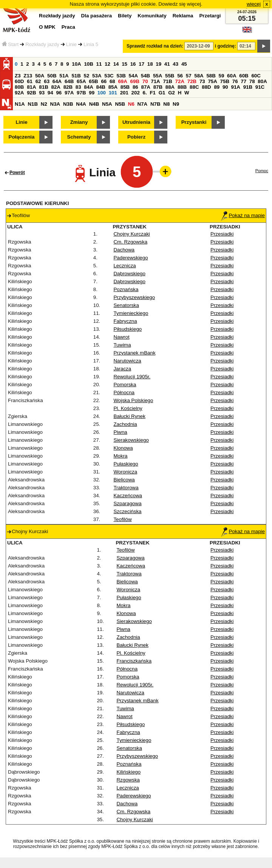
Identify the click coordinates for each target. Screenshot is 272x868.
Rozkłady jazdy (42, 44)
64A (57, 81)
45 (184, 64)
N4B (94, 104)
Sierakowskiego (131, 440)
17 (141, 64)
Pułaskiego (126, 464)
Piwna (120, 432)
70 (145, 81)
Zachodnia (125, 424)
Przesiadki (222, 234)
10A (76, 64)
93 (42, 93)
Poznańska (126, 289)
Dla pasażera (97, 16)
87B (158, 87)
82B (68, 87)
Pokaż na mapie (243, 215)
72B (192, 81)
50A (40, 76)
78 (252, 81)
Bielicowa (124, 480)
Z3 (18, 76)
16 (133, 64)
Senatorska (126, 305)
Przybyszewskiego (134, 297)
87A (145, 87)
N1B (33, 104)
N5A (107, 104)
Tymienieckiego (131, 313)
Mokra (120, 456)
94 (50, 93)
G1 (162, 93)
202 (136, 93)
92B (31, 93)
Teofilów (122, 519)
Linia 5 (91, 44)
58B (211, 76)
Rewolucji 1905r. (132, 377)
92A (19, 93)
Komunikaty (152, 16)
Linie (71, 44)
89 (217, 87)
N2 (44, 104)
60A (232, 76)
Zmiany (79, 122)
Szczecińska (127, 511)
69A (122, 81)
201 (124, 93)
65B (93, 81)
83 (78, 87)
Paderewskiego (131, 258)
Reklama (183, 16)
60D (19, 81)
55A (158, 76)
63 (47, 81)
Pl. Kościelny (128, 408)
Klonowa (123, 448)
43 (175, 64)
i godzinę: (226, 46)
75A (212, 81)
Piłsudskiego (127, 329)
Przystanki (194, 122)
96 (59, 93)
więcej (254, 4)
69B (135, 81)
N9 (176, 104)
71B (167, 81)
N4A (81, 104)
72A (180, 81)
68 (112, 81)
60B (244, 76)
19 (158, 64)
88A (170, 87)
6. (145, 93)
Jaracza (122, 369)
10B (88, 64)
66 (104, 81)
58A (199, 76)
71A (155, 81)
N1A (20, 104)
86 (135, 87)
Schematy (79, 137)
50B (52, 76)
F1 (153, 93)
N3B (68, 104)
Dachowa (124, 250)
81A (31, 87)
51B (76, 76)
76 (235, 81)
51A (64, 76)
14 (116, 64)
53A (97, 76)
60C (256, 76)
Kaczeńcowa (128, 496)
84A (88, 87)
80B (19, 87)
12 (107, 64)
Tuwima (122, 345)
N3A (55, 104)
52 (87, 76)
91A (235, 87)
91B (248, 87)
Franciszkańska (134, 661)
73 (202, 81)
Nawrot (121, 337)
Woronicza (125, 472)
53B (121, 76)
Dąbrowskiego (129, 274)
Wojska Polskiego (133, 400)
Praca (68, 27)
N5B (120, 104)
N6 (131, 104)
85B (125, 87)
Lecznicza (124, 266)
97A (69, 93)
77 (243, 81)
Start (10, 44)
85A (113, 87)
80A (262, 81)
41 (167, 64)
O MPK (47, 27)
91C (260, 87)
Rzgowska (128, 780)
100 (102, 93)
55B (170, 76)
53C (109, 76)
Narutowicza (127, 361)
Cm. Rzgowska (130, 242)
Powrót (17, 173)
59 (222, 76)
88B (182, 87)
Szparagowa (127, 503)
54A (133, 76)
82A (56, 87)
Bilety (125, 16)
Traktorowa (126, 488)
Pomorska (125, 385)
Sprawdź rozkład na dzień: (155, 46)
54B (145, 76)
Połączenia (22, 137)
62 (38, 81)
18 (150, 64)
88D (206, 87)
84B (100, 87)
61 (30, 81)
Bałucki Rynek (129, 416)
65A (81, 81)
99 (92, 93)
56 (180, 76)
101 (113, 93)
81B (43, 87)
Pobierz (136, 137)
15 (124, 64)
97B (81, 93)
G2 (172, 93)
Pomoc (262, 171)
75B (225, 81)
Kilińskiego (128, 772)
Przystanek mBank (134, 353)
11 (99, 64)
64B (69, 81)
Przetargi (210, 16)
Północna (124, 392)
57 (189, 76)
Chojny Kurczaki (131, 234)
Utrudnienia (136, 122)
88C (194, 87)
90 (225, 87)
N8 (166, 104)
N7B (155, 104)
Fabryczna (125, 321)
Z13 (28, 76)
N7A (143, 104)
